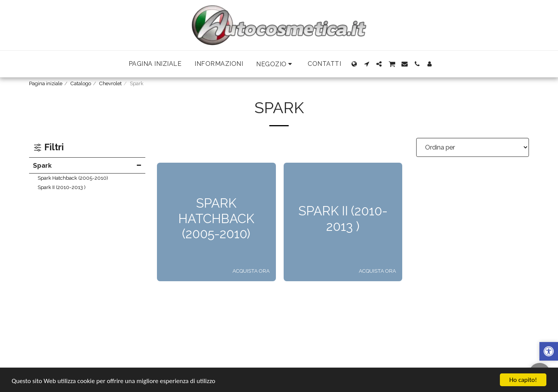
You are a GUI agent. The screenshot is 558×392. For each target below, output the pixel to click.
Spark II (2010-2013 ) (62, 187)
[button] (275, 64)
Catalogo (81, 83)
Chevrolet (110, 83)
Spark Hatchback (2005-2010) (73, 178)
